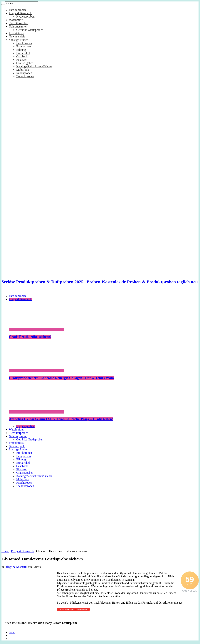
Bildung (21, 50)
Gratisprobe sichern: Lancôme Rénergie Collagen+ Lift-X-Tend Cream (61, 378)
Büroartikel (23, 53)
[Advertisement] (100, 517)
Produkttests (16, 33)
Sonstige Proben (19, 40)
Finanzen (22, 60)
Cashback (22, 56)
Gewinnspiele (17, 36)
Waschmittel (16, 20)
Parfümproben (17, 10)
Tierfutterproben (19, 23)
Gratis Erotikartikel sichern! (30, 337)
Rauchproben (24, 73)
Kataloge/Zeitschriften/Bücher (34, 66)
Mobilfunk (23, 70)
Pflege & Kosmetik (20, 13)
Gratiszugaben (25, 63)
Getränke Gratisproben (30, 30)
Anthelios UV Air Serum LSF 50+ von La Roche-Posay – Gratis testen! (61, 419)
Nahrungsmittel (18, 26)
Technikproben (25, 76)
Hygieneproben (25, 17)
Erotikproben (24, 43)
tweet (12, 632)
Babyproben (23, 46)
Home (5, 551)
